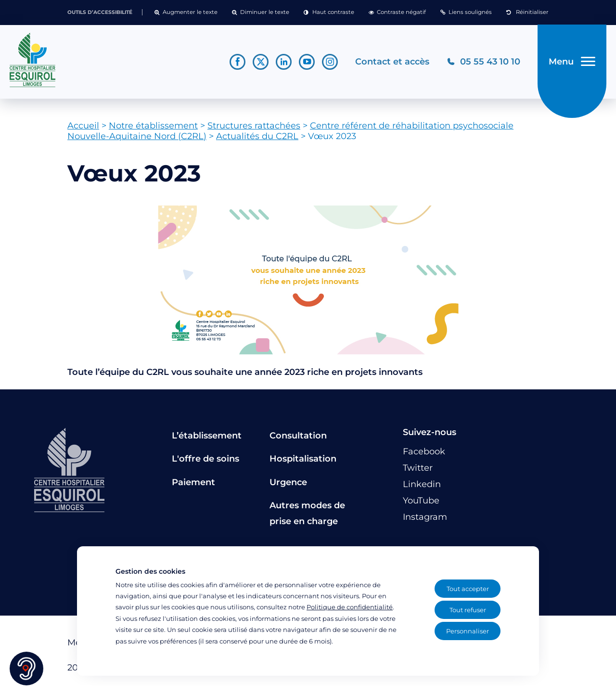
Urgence (288, 482)
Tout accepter (468, 589)
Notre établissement (153, 126)
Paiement (193, 482)
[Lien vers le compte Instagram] (330, 62)
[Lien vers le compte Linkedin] (284, 62)
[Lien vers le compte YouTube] (307, 62)
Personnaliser (468, 631)
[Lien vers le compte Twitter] (261, 62)
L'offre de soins (205, 459)
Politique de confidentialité (350, 607)
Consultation (298, 436)
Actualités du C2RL (257, 136)
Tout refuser (468, 610)
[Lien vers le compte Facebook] (237, 62)
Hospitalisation (303, 459)
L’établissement (207, 436)
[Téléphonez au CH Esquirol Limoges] (483, 62)
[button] (186, 13)
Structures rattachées (254, 126)
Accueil (83, 126)
